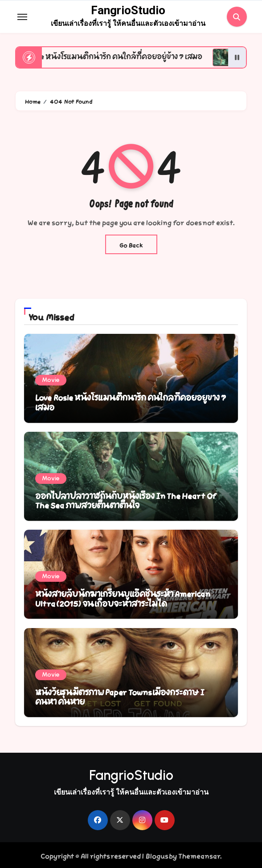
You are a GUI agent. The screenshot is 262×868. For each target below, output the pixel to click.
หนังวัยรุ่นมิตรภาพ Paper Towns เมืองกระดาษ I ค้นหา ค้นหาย (120, 696)
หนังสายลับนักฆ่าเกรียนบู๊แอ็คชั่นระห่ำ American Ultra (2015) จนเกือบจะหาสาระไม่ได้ (123, 598)
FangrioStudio (128, 10)
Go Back (131, 244)
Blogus (157, 855)
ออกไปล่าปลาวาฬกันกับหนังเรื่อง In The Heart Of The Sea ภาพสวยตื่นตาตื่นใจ (126, 500)
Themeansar (199, 855)
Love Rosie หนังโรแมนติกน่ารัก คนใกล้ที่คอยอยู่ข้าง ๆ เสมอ (131, 402)
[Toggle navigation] (22, 17)
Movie (51, 380)
